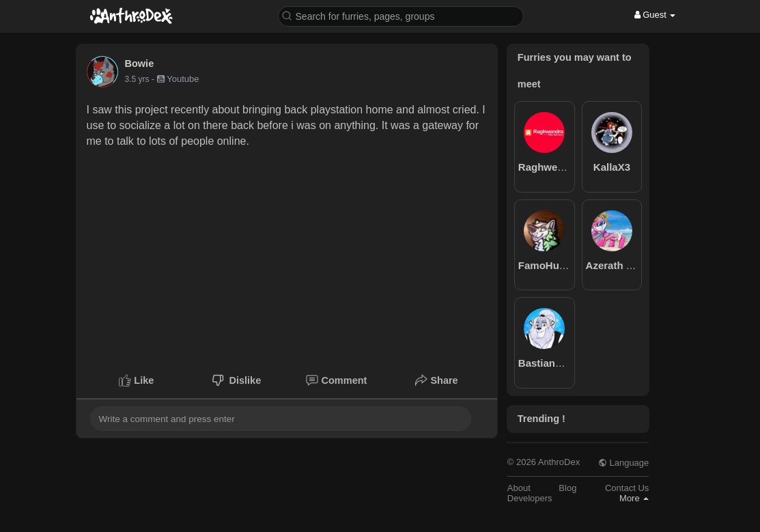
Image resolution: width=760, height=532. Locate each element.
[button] (401, 15)
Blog (567, 488)
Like (136, 380)
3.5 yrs (137, 79)
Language (623, 463)
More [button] (634, 498)
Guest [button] (655, 15)
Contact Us (627, 488)
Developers (530, 498)
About (519, 488)
